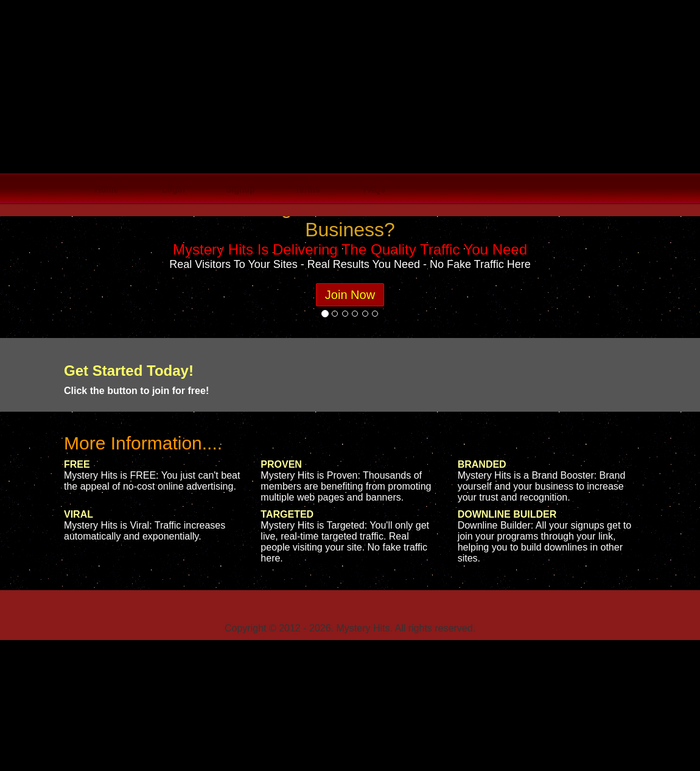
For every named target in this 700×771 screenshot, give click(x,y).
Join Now (350, 295)
